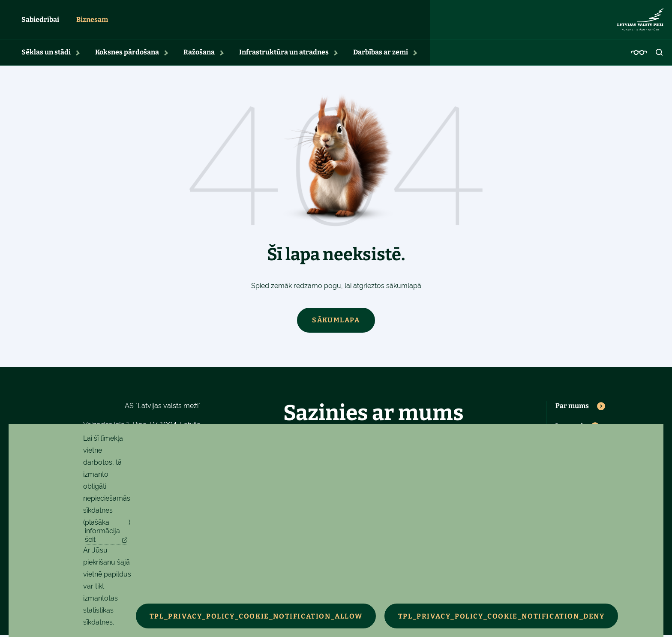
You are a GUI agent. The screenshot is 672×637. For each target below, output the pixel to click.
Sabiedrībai (40, 20)
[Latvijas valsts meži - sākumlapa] (640, 21)
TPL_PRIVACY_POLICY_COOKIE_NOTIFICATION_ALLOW (257, 616)
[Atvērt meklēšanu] (660, 54)
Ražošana (199, 54)
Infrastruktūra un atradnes (284, 54)
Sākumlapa (336, 322)
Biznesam (92, 20)
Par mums (572, 408)
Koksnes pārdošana (127, 54)
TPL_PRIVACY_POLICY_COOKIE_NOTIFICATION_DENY (505, 616)
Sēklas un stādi (46, 54)
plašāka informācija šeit (102, 531)
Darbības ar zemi (381, 54)
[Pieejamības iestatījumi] (639, 54)
